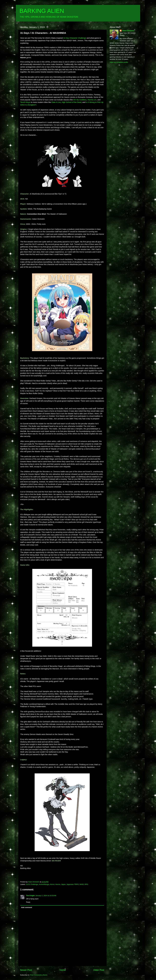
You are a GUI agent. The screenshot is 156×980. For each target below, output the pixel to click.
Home (63, 970)
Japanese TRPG (73, 884)
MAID (82, 884)
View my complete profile (119, 62)
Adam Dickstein (128, 31)
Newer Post (26, 970)
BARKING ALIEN (42, 11)
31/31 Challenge (32, 884)
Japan (63, 884)
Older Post (99, 970)
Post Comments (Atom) (39, 975)
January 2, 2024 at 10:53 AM (46, 896)
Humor (58, 884)
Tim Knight (30, 896)
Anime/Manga (44, 884)
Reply (28, 902)
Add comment (27, 907)
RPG (86, 884)
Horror (52, 884)
